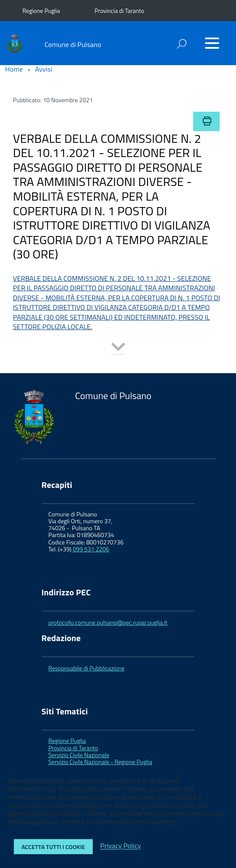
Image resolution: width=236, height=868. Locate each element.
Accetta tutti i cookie (53, 847)
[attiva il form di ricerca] (182, 44)
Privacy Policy (120, 846)
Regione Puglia (41, 11)
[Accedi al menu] (212, 43)
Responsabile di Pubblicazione (87, 668)
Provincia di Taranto (119, 11)
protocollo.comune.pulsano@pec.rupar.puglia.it (108, 622)
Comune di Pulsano (73, 44)
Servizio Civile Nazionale (79, 755)
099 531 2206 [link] (91, 549)
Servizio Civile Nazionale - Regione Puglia (100, 762)
